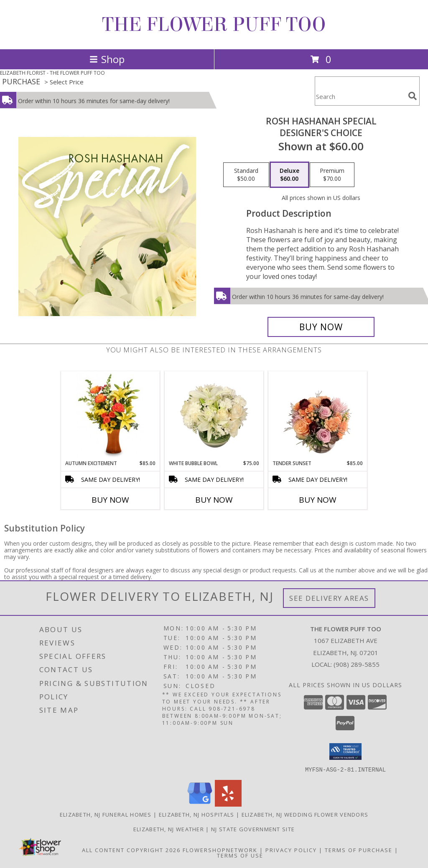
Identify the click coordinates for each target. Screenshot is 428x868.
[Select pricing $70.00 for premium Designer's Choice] (332, 175)
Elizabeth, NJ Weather (169, 829)
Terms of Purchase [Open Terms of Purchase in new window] (359, 850)
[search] (413, 96)
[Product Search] (360, 96)
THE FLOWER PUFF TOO (214, 25)
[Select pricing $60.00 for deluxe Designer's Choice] (289, 175)
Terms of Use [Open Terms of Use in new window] (240, 855)
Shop (107, 59)
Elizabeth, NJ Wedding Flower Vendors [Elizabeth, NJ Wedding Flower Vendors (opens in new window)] (305, 814)
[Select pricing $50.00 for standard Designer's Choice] (246, 175)
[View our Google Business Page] (200, 804)
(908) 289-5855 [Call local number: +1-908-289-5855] (357, 664)
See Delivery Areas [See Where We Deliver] (329, 598)
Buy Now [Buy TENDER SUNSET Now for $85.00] (318, 500)
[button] (345, 752)
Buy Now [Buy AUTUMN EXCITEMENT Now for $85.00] (110, 500)
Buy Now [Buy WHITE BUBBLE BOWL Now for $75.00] (214, 500)
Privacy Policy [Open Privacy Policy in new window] (291, 850)
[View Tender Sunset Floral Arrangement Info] (318, 415)
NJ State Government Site (253, 829)
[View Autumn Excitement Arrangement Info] (111, 415)
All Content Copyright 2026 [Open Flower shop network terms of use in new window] (131, 850)
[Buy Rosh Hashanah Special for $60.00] (321, 327)
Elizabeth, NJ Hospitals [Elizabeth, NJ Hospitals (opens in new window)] (197, 814)
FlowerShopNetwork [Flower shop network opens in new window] (220, 850)
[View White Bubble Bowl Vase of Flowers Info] (214, 415)
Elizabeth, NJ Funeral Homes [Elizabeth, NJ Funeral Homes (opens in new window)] (106, 814)
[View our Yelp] (228, 804)
